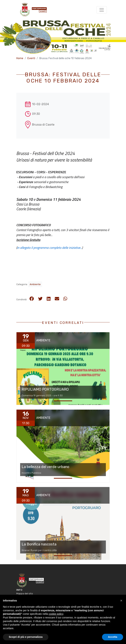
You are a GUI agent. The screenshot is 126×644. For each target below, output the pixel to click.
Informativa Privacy (28, 597)
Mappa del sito (25, 593)
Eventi (31, 58)
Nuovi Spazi (103, 639)
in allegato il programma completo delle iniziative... (50, 248)
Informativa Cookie (27, 601)
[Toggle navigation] (102, 10)
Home (20, 58)
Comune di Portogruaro (53, 630)
